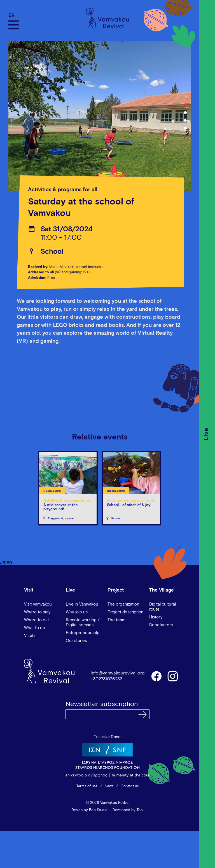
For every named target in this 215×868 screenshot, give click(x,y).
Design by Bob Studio (89, 810)
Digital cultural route (163, 607)
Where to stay (37, 612)
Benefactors (161, 625)
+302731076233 (107, 679)
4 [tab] (185, 128)
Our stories (76, 641)
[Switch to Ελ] (14, 15)
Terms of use (87, 786)
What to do (35, 628)
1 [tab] (185, 105)
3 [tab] (185, 120)
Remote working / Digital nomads (83, 623)
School (52, 252)
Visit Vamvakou (38, 604)
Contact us (130, 786)
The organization (123, 604)
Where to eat (37, 620)
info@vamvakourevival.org (118, 673)
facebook (156, 676)
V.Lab (29, 636)
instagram (173, 676)
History (156, 617)
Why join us (77, 612)
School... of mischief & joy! (129, 505)
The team (116, 620)
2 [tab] (185, 113)
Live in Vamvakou (82, 604)
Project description (126, 612)
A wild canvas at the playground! (60, 507)
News (109, 786)
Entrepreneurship (83, 633)
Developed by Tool (128, 810)
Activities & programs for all (63, 190)
